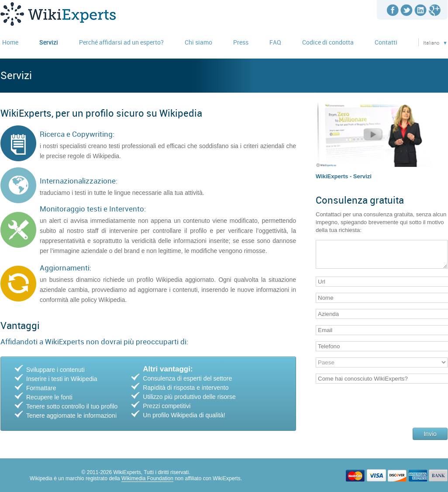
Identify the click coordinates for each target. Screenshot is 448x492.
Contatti (386, 42)
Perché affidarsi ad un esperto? (121, 42)
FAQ (275, 42)
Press (241, 42)
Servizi (49, 42)
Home (10, 42)
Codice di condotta (328, 42)
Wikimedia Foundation (147, 478)
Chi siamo (198, 42)
